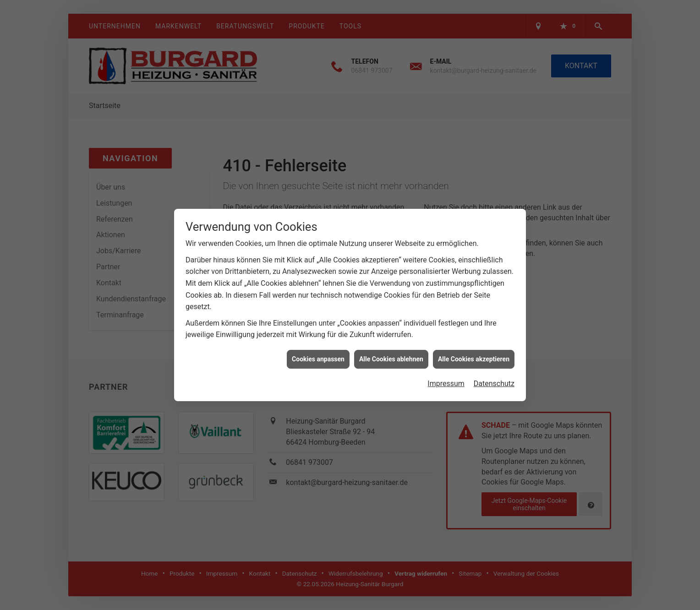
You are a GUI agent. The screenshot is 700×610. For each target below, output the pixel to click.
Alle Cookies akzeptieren (474, 345)
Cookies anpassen (318, 345)
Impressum (446, 370)
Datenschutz (494, 370)
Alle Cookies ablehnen (391, 345)
